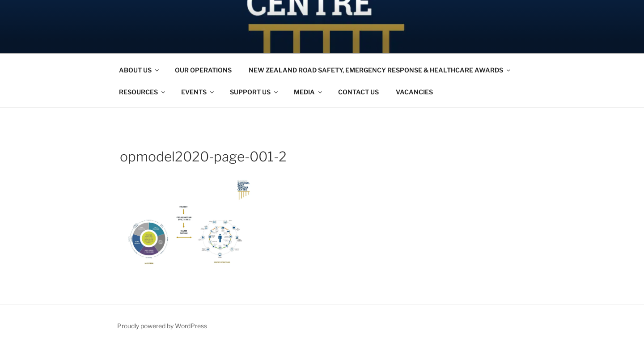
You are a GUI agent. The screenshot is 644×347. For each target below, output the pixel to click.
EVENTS (198, 92)
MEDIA (309, 92)
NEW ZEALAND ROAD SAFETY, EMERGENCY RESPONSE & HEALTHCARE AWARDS (380, 70)
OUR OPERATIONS (203, 70)
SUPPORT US (254, 92)
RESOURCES (143, 92)
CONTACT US (358, 92)
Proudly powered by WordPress (162, 326)
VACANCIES (414, 92)
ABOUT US (140, 70)
